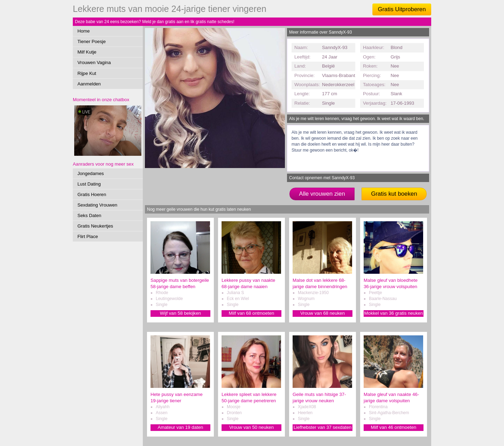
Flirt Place (88, 236)
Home (83, 31)
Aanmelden (89, 84)
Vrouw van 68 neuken (323, 313)
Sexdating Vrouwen (97, 205)
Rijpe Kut (87, 73)
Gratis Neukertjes (95, 226)
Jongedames (91, 173)
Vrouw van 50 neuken (251, 427)
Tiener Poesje (92, 41)
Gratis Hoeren (92, 194)
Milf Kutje (87, 52)
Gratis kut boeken (394, 194)
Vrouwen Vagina (94, 62)
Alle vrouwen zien (322, 194)
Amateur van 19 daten (181, 427)
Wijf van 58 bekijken (180, 313)
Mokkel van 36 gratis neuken (394, 313)
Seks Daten (89, 215)
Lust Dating (89, 184)
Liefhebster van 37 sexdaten (323, 427)
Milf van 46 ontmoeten (394, 427)
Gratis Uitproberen (402, 9)
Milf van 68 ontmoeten (252, 313)
